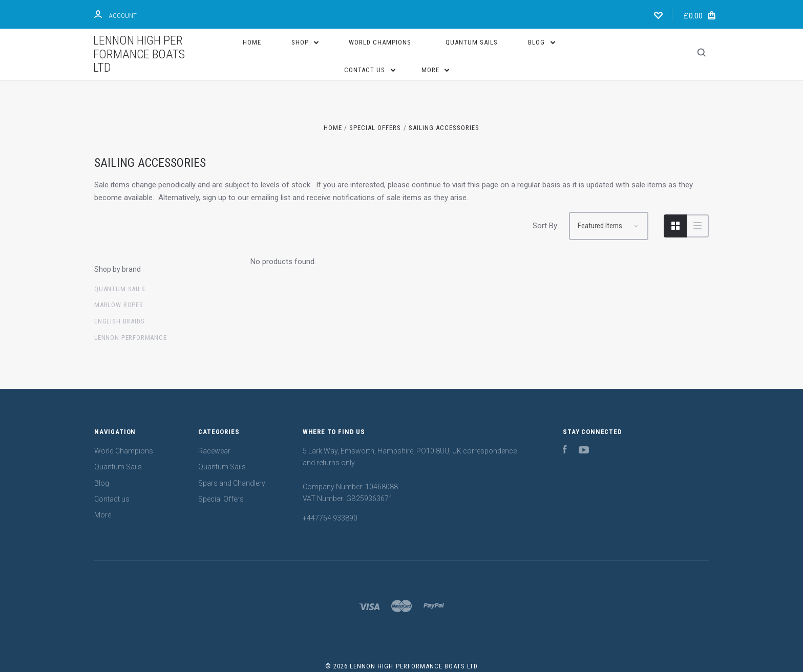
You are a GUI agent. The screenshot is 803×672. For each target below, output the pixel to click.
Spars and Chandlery (232, 483)
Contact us (370, 70)
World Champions (380, 42)
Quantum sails (120, 289)
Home (252, 42)
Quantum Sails (472, 42)
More (436, 70)
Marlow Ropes (119, 305)
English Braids (119, 321)
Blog (542, 42)
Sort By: (546, 226)
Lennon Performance (131, 338)
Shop (305, 42)
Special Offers (221, 499)
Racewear (214, 451)
